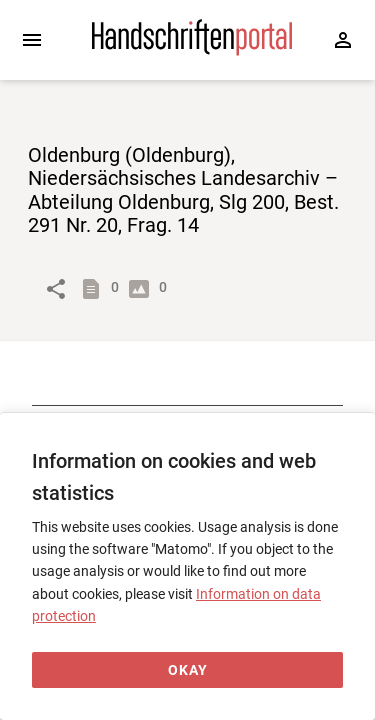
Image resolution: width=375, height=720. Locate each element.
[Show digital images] (143, 289)
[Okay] (187, 670)
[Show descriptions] (95, 289)
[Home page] (192, 51)
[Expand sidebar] (32, 40)
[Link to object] (56, 289)
